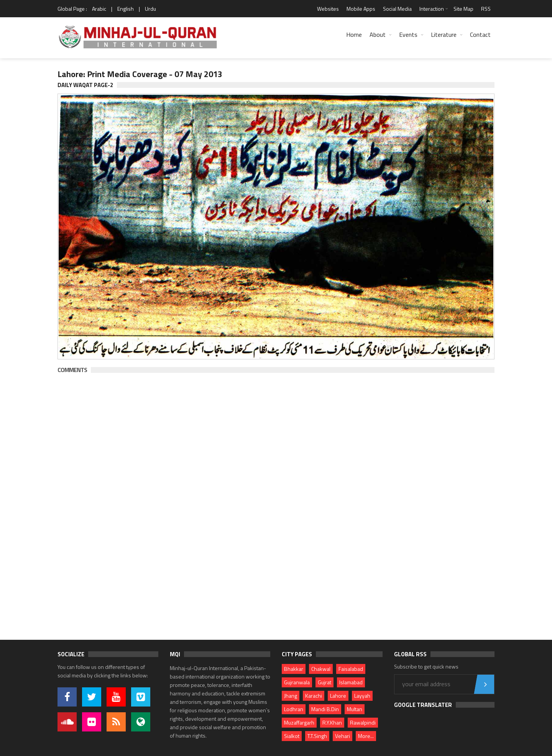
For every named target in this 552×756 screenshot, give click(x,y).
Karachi (314, 696)
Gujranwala (297, 682)
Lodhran (294, 709)
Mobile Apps (361, 9)
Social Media (397, 9)
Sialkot (292, 736)
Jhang (291, 696)
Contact (480, 35)
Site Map (463, 9)
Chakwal (321, 669)
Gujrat (324, 682)
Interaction (432, 9)
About (378, 35)
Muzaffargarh (299, 722)
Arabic (99, 9)
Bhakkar (294, 669)
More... (366, 736)
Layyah (362, 696)
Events (408, 35)
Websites (328, 9)
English (126, 9)
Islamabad (351, 682)
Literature (444, 35)
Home (354, 35)
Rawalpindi (363, 722)
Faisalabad (351, 669)
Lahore (338, 696)
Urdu (150, 9)
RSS (486, 9)
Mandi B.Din (325, 709)
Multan (355, 709)
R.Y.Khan (332, 722)
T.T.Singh (317, 736)
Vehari (343, 736)
